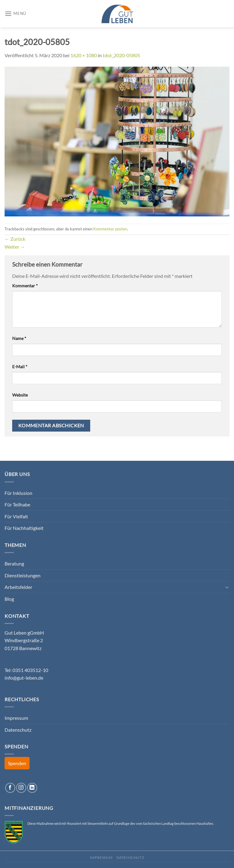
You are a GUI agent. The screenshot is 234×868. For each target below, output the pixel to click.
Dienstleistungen (23, 575)
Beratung (14, 563)
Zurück (15, 239)
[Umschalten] (227, 587)
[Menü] (15, 14)
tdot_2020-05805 (121, 55)
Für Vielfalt (16, 516)
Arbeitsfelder (18, 587)
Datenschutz (18, 730)
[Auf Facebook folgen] (10, 788)
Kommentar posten (110, 229)
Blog (9, 599)
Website (20, 395)
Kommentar (25, 286)
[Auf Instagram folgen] (21, 788)
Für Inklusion (18, 493)
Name (19, 338)
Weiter (15, 247)
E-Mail (20, 367)
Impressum (16, 718)
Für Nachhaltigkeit (24, 528)
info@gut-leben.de (24, 678)
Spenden (17, 763)
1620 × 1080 (84, 55)
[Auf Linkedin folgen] (32, 788)
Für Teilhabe (17, 504)
